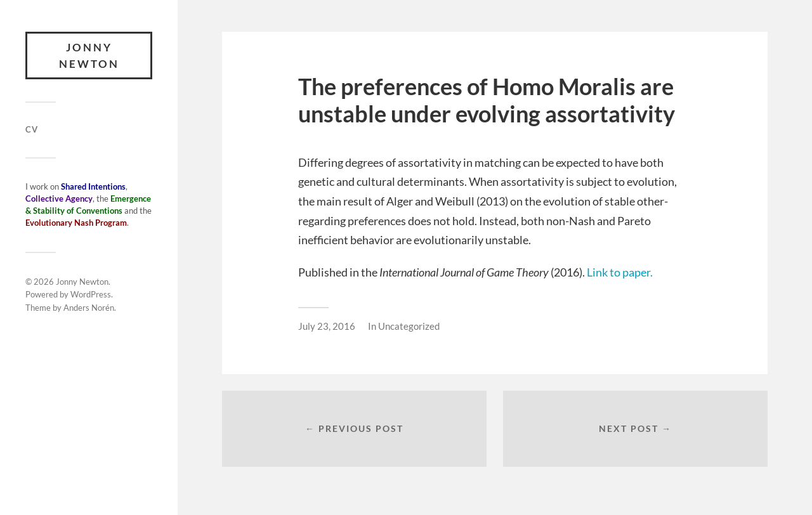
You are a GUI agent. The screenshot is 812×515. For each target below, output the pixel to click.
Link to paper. (620, 272)
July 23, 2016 (327, 326)
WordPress (91, 294)
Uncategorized (409, 326)
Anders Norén (89, 308)
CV (32, 129)
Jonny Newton (89, 55)
